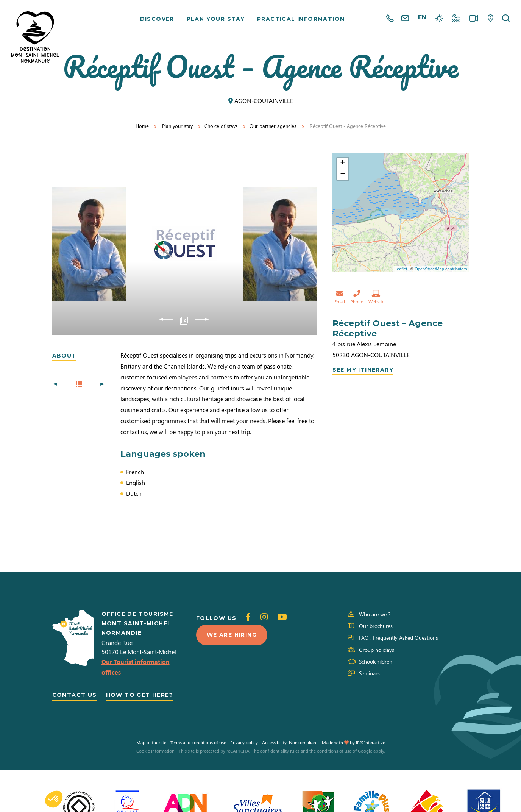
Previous (166, 319)
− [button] (342, 175)
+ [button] (342, 163)
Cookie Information (155, 751)
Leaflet (401, 269)
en (422, 17)
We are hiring (232, 635)
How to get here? (140, 695)
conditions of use (334, 751)
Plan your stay (216, 19)
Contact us (75, 695)
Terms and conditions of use (198, 742)
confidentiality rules (280, 751)
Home (142, 126)
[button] (54, 799)
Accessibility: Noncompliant (290, 742)
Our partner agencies (273, 126)
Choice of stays (221, 126)
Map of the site (151, 742)
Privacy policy (244, 742)
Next (202, 319)
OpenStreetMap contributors (441, 269)
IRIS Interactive (370, 742)
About (64, 356)
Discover (157, 19)
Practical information (301, 19)
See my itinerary (363, 370)
